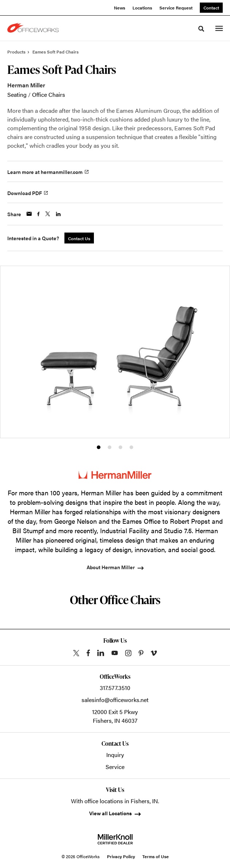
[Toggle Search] (201, 29)
